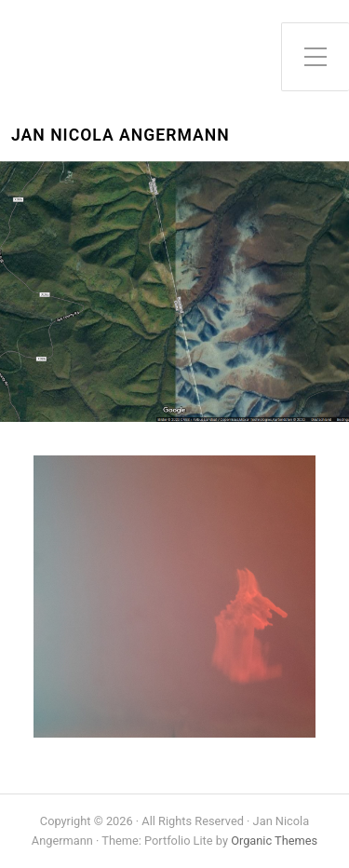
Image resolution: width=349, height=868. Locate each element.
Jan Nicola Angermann (121, 136)
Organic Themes (274, 841)
